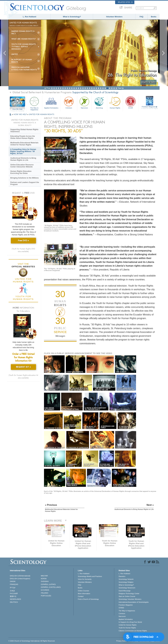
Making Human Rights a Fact (23, 32)
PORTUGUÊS (46, 596)
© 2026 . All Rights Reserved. (32, 641)
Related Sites (125, 2)
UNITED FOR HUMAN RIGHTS (42, 114)
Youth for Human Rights (127, 628)
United (15, 54)
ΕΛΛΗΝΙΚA (45, 590)
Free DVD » (23, 241)
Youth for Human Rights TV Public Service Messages (24, 47)
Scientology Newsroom (127, 588)
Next (120, 88)
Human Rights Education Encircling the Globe (21, 172)
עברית (13, 587)
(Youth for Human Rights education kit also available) (23, 377)
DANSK (13, 581)
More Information (84, 594)
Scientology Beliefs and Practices (90, 576)
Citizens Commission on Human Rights (133, 631)
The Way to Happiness (34, 103)
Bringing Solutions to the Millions (25, 178)
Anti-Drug (99, 102)
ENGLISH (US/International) (20, 576)
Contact (81, 596)
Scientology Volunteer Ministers (130, 599)
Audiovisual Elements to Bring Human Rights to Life (23, 159)
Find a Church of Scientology (88, 599)
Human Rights (115, 102)
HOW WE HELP (20, 114)
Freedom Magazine (149, 108)
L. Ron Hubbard (29, 17)
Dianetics (122, 576)
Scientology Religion (126, 582)
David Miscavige (125, 591)
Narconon (84, 102)
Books (154, 17)
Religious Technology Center (129, 594)
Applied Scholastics (51, 102)
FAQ (142, 17)
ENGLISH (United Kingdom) (20, 579)
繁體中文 (13, 596)
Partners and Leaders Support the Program (25, 183)
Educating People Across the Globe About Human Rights (23, 137)
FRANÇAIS (14, 584)
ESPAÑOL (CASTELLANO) (51, 587)
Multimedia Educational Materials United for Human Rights (24, 144)
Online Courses (84, 591)
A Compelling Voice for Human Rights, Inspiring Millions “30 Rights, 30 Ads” (23, 151)
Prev (48, 88)
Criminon (69, 102)
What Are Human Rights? (24, 39)
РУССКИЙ (14, 594)
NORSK (44, 579)
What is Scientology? (72, 17)
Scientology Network (126, 579)
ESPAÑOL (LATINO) (48, 584)
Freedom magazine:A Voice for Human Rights (24, 69)
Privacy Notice (121, 641)
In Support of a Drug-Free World (130, 622)
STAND (121, 608)
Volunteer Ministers (114, 17)
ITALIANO (45, 593)
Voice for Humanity (85, 579)
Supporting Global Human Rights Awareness (24, 131)
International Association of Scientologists (134, 602)
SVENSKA (45, 581)
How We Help (17, 109)
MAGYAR (44, 576)
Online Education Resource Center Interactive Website (22, 166)
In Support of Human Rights (22, 61)
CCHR (131, 102)
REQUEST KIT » (23, 367)
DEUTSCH (14, 602)
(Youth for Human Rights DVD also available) (23, 250)
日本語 (12, 591)
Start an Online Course (127, 596)
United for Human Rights (128, 625)
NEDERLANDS (15, 599)
